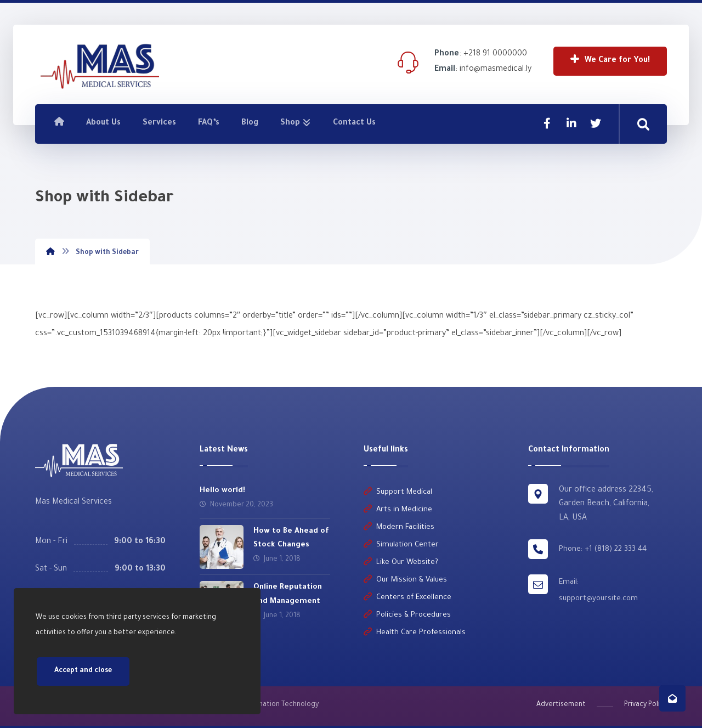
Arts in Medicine (398, 510)
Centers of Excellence (407, 598)
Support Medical (398, 492)
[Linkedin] (571, 123)
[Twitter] (596, 123)
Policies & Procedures (407, 615)
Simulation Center (401, 545)
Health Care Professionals (415, 633)
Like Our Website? (401, 563)
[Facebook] (547, 123)
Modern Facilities (399, 527)
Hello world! (222, 491)
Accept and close (83, 671)
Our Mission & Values (405, 580)
